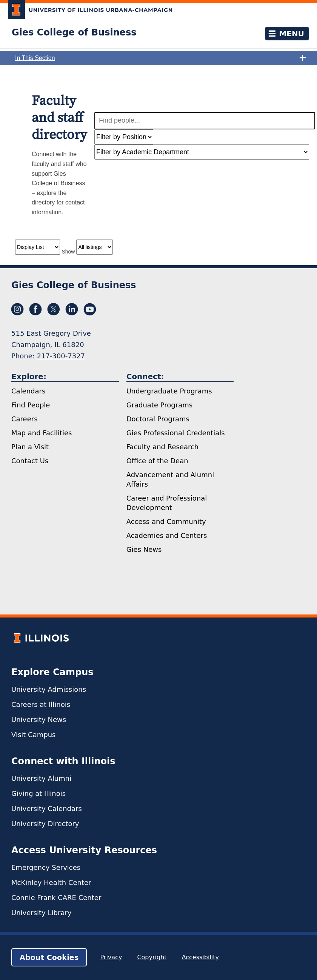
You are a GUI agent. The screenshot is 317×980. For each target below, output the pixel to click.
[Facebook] (35, 309)
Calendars (28, 391)
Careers (25, 419)
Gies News (144, 549)
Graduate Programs (159, 405)
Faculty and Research (163, 447)
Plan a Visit (30, 447)
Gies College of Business (74, 32)
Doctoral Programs (158, 419)
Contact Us (30, 461)
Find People (31, 405)
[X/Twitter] (54, 309)
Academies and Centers (167, 535)
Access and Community (166, 521)
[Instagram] (17, 309)
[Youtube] (90, 309)
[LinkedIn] (72, 309)
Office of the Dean (157, 461)
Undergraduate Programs (169, 391)
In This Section (160, 58)
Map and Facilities (42, 433)
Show (68, 252)
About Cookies (49, 957)
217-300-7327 (61, 356)
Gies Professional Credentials (176, 433)
